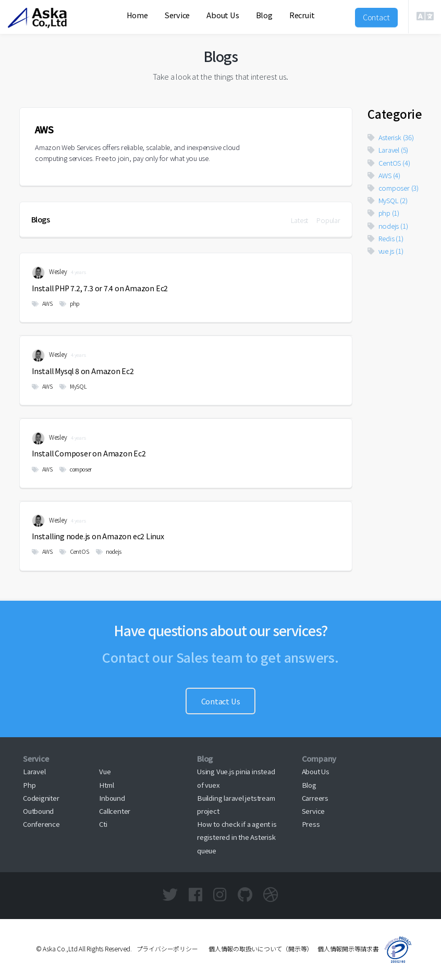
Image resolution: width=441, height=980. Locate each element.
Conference (41, 824)
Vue (105, 771)
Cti (103, 824)
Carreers (315, 798)
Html (106, 785)
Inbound (112, 798)
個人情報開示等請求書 (348, 948)
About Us (223, 15)
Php (29, 785)
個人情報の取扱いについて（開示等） (258, 948)
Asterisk (391, 137)
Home (137, 15)
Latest (300, 220)
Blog (264, 15)
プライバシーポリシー (167, 948)
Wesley (49, 273)
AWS (42, 303)
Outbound (38, 811)
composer (76, 469)
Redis (385, 238)
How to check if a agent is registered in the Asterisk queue (237, 837)
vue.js (385, 251)
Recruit (302, 15)
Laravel (388, 150)
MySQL (73, 386)
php (69, 303)
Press (311, 824)
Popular (328, 220)
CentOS (74, 551)
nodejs (109, 551)
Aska (39, 29)
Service (177, 15)
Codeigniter (41, 798)
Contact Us (221, 701)
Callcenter (115, 811)
